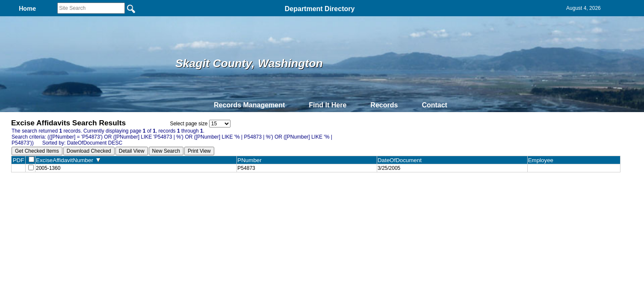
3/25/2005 (389, 169)
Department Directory (320, 9)
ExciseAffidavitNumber (68, 160)
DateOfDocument (401, 160)
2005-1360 (48, 169)
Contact (434, 105)
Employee (543, 160)
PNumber (251, 160)
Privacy (319, 192)
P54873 (246, 169)
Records (384, 105)
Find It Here (328, 105)
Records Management (249, 105)
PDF (19, 160)
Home (239, 192)
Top (180, 192)
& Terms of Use (350, 192)
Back (205, 192)
